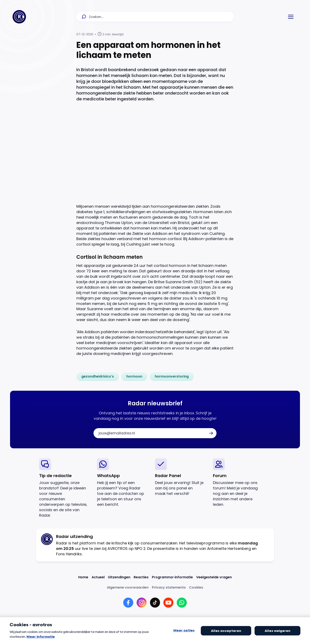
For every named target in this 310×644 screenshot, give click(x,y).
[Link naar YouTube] (168, 603)
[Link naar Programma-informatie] (172, 577)
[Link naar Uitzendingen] (119, 577)
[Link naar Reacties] (141, 577)
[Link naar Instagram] (142, 603)
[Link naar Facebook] (128, 603)
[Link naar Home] (83, 577)
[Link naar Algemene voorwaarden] (128, 587)
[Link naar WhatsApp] (182, 603)
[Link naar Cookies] (196, 587)
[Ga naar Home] (19, 17)
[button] (291, 17)
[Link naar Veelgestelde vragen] (214, 577)
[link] (98, 376)
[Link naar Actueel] (98, 577)
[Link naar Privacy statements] (169, 587)
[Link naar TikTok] (155, 603)
